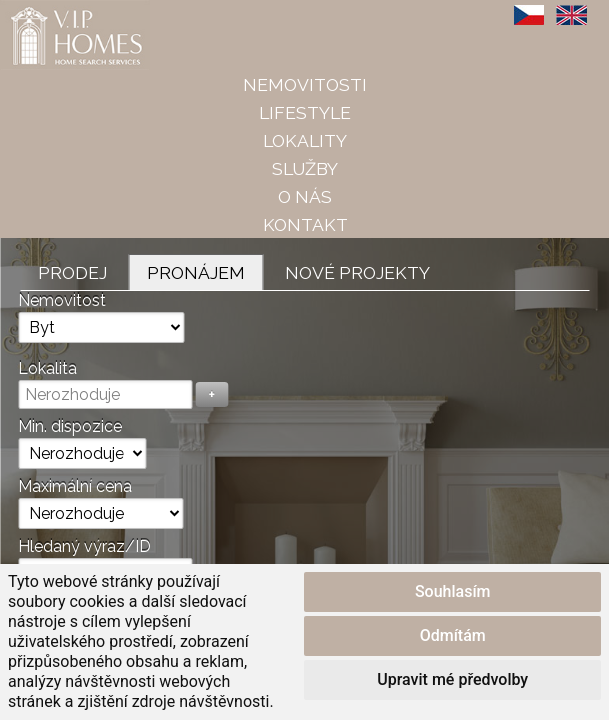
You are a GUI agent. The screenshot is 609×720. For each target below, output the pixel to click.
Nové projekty (357, 272)
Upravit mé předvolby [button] (452, 679)
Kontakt (305, 224)
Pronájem (196, 272)
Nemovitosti (305, 84)
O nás (305, 196)
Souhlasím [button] (453, 591)
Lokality (305, 140)
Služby (305, 168)
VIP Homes (49, 11)
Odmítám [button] (453, 635)
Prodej (72, 272)
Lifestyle (305, 112)
